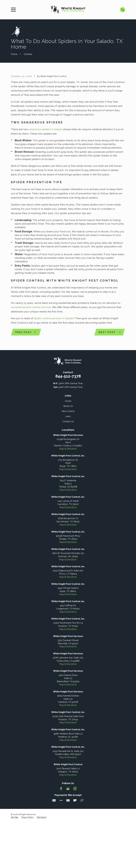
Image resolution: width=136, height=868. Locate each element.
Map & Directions (68, 494)
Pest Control (68, 456)
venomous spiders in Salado (45, 174)
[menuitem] (15, 863)
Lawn (68, 462)
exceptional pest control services (31, 352)
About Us (68, 451)
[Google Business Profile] (68, 834)
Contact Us (68, 467)
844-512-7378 (68, 421)
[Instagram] (75, 834)
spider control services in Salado (54, 364)
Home (68, 446)
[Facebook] (61, 834)
